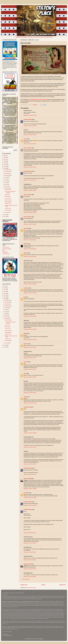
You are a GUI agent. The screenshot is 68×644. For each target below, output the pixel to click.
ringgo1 (25, 397)
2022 (5, 163)
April (6, 184)
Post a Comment (26, 579)
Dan (25, 297)
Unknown (26, 344)
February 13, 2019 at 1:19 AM (30, 135)
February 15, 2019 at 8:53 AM (30, 474)
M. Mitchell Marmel (28, 119)
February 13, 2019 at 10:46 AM (30, 316)
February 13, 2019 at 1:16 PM (30, 358)
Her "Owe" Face (8, 190)
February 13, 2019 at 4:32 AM (30, 144)
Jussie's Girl (7, 194)
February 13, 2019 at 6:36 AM (30, 167)
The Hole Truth (8, 208)
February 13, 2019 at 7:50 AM (30, 224)
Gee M (25, 373)
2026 (5, 156)
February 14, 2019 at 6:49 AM (30, 393)
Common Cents (6, 247)
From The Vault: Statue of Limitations (10, 192)
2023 (5, 161)
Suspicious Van (8, 204)
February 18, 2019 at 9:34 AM (30, 560)
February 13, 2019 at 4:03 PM (30, 369)
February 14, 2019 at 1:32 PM (30, 447)
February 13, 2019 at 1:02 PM (30, 347)
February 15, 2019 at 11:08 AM (30, 489)
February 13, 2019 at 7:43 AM (30, 190)
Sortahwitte (26, 493)
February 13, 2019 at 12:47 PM (30, 340)
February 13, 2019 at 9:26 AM (30, 257)
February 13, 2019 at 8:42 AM (30, 240)
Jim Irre (25, 139)
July (6, 179)
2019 (5, 168)
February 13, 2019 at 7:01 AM (30, 180)
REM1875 (26, 244)
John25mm (26, 288)
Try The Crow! (8, 198)
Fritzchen (26, 362)
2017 (5, 217)
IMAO (4, 250)
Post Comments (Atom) (31, 588)
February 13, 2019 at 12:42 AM (30, 115)
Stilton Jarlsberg (27, 479)
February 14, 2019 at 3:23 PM (30, 464)
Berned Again (8, 196)
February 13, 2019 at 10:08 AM (30, 284)
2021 (5, 165)
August (7, 177)
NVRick (25, 333)
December (7, 170)
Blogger (41, 639)
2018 (5, 215)
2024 (5, 159)
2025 (5, 157)
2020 (5, 167)
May (6, 183)
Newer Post (24, 585)
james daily (26, 228)
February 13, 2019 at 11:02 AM (30, 329)
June (6, 181)
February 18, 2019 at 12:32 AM (30, 505)
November (7, 172)
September (7, 175)
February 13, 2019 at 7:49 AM (30, 213)
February (7, 188)
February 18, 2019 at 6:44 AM (30, 543)
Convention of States (7, 249)
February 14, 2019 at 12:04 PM (30, 433)
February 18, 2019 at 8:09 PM (30, 577)
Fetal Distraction (8, 210)
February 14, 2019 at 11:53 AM (30, 403)
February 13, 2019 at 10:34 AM (30, 293)
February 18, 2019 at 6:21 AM (30, 533)
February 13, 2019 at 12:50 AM (30, 126)
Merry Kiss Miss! (8, 200)
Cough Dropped (8, 202)
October (7, 174)
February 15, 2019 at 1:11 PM (30, 498)
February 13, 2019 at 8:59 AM (30, 249)
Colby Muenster (27, 407)
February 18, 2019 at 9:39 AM (30, 569)
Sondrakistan (5, 252)
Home (43, 585)
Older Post (62, 585)
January (7, 212)
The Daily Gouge (6, 254)
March (6, 186)
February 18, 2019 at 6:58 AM (30, 552)
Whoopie (26, 253)
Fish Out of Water (28, 148)
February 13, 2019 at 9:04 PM (30, 377)
